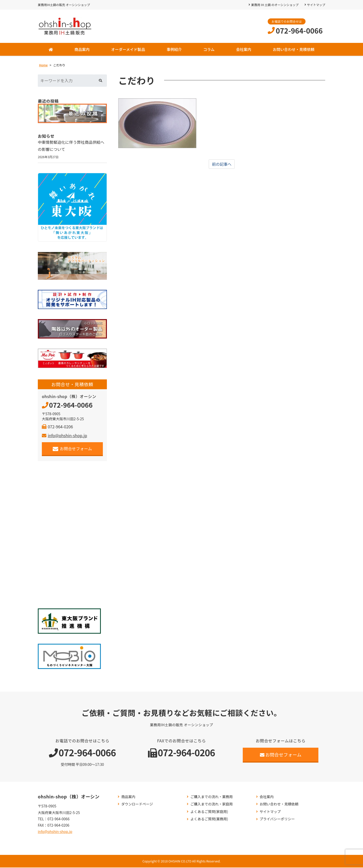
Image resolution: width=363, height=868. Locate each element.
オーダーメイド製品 (128, 49)
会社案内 (244, 49)
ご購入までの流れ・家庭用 (211, 805)
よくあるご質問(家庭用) (209, 812)
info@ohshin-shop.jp (64, 436)
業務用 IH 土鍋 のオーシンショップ (275, 5)
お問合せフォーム (72, 449)
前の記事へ (222, 164)
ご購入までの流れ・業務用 (211, 797)
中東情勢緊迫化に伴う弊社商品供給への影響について (72, 146)
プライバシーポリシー (277, 819)
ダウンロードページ (137, 805)
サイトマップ (316, 5)
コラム (209, 49)
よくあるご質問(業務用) (209, 819)
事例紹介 (174, 49)
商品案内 (82, 49)
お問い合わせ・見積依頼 (294, 49)
